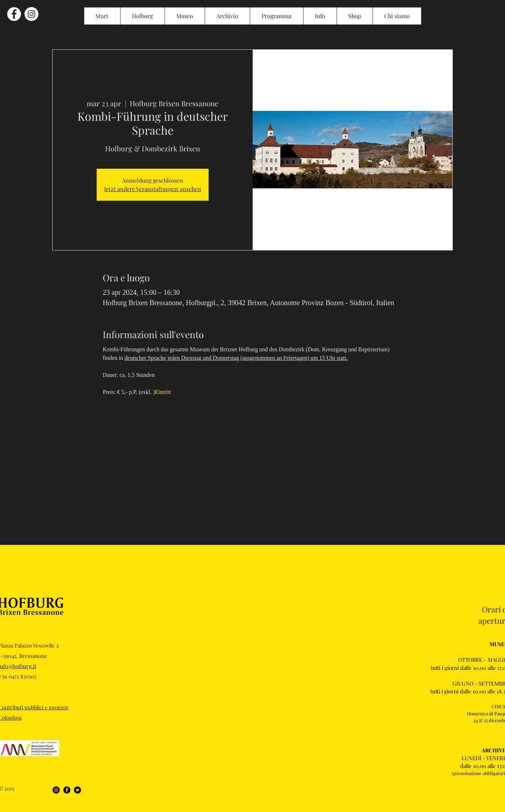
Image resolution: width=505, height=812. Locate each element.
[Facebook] (67, 790)
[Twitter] (77, 790)
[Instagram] (56, 790)
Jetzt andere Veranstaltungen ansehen (153, 189)
